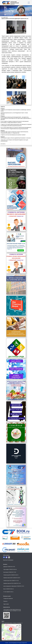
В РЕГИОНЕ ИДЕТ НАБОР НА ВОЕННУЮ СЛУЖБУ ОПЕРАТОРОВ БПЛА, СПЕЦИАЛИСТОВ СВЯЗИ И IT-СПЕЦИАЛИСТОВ (14, 132)
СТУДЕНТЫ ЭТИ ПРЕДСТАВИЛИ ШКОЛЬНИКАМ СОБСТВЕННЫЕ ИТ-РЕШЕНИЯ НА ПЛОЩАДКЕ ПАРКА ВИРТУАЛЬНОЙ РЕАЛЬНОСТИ (16, 125)
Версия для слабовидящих (8, 560)
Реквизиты (5, 601)
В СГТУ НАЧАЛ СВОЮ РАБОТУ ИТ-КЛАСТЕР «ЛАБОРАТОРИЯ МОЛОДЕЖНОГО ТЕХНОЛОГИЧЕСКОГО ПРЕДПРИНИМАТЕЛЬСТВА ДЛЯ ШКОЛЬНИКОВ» (16, 128)
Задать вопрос (6, 604)
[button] (12, 15)
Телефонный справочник (8, 598)
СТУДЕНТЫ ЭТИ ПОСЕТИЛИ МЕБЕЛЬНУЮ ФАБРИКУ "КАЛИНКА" (13, 135)
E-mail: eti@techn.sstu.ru (8, 592)
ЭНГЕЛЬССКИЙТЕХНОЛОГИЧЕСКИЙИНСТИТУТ (15, 3)
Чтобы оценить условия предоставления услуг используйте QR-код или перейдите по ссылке (12, 610)
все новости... (3, 144)
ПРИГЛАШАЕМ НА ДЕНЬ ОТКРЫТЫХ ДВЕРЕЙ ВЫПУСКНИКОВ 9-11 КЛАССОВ (16, 138)
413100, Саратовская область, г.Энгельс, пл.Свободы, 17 (12, 623)
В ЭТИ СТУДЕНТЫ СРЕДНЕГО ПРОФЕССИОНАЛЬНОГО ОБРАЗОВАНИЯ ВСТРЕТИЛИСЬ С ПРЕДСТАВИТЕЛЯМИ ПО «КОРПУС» (15, 122)
